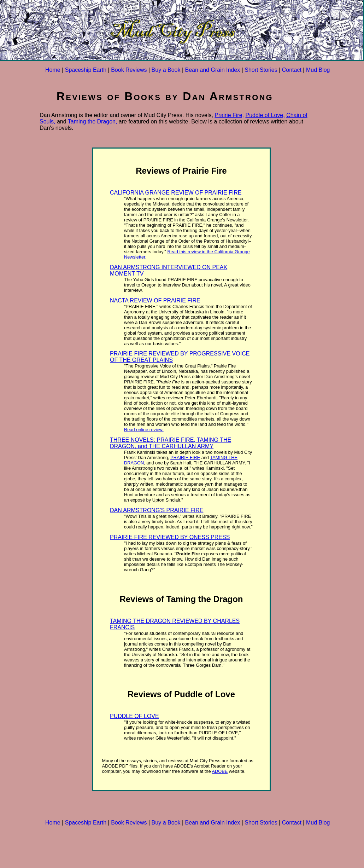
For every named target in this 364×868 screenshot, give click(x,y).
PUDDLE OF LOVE (134, 716)
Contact (292, 70)
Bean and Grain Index (212, 70)
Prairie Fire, (229, 115)
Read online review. (144, 430)
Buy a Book (166, 70)
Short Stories (261, 70)
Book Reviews (129, 70)
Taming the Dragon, (93, 121)
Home (53, 70)
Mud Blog (318, 70)
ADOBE (220, 771)
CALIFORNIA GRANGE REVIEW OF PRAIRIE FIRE (176, 193)
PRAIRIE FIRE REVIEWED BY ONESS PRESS (170, 537)
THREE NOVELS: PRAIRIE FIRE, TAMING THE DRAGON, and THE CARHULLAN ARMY (171, 443)
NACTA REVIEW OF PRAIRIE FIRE (155, 300)
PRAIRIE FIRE (185, 458)
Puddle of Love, (265, 115)
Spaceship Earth (86, 70)
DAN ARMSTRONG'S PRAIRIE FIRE (157, 510)
